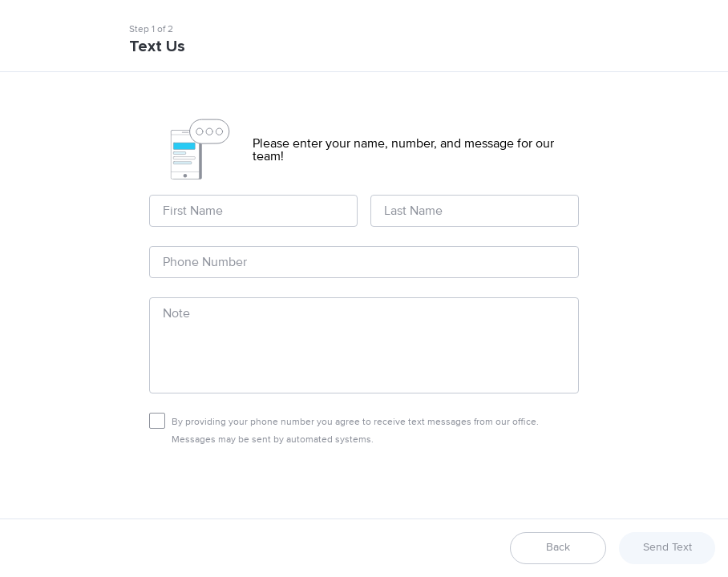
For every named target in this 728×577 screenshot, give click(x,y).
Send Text (667, 547)
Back (558, 547)
